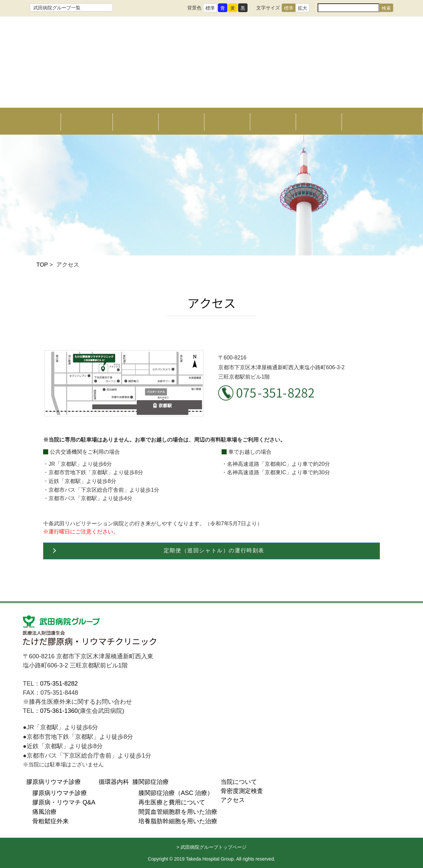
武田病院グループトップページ (214, 847)
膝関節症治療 (227, 121)
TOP (42, 265)
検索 (386, 8)
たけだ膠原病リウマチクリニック (211, 58)
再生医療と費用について (172, 802)
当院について (84, 121)
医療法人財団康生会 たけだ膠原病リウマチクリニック (90, 632)
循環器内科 (181, 121)
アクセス (319, 121)
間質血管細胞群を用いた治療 (178, 812)
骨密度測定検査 (273, 121)
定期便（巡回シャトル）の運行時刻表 (214, 550)
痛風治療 (44, 812)
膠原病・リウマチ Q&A (64, 802)
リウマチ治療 (135, 121)
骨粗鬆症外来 (51, 821)
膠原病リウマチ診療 (54, 782)
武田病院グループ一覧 (57, 8)
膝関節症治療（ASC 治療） (176, 793)
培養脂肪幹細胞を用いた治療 (178, 821)
